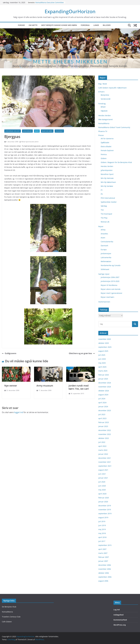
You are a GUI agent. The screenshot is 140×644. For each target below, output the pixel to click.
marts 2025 (103, 371)
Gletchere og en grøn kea (82, 353)
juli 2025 (102, 355)
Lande (96, 25)
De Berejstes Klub (9, 607)
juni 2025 (102, 359)
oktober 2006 (104, 573)
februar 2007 (104, 557)
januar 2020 (103, 502)
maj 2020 (102, 490)
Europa (104, 250)
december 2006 (105, 565)
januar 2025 (103, 379)
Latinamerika (106, 257)
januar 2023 (103, 426)
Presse (101, 135)
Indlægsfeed (119, 615)
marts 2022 (103, 450)
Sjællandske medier (109, 202)
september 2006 (105, 577)
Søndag (104, 206)
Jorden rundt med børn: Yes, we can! (79, 387)
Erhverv (101, 92)
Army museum (45, 386)
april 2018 (102, 537)
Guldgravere (9, 353)
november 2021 (105, 462)
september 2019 (105, 514)
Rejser (37, 131)
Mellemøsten (106, 261)
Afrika (103, 230)
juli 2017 (102, 541)
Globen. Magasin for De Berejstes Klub (116, 162)
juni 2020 (102, 486)
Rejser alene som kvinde (111, 289)
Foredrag (85, 25)
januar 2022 (103, 454)
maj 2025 (102, 363)
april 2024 (102, 403)
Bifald (103, 107)
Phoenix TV (103, 131)
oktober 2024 (104, 391)
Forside (21, 25)
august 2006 (103, 581)
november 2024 (105, 387)
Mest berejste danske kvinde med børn (59, 25)
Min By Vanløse (107, 186)
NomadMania (104, 123)
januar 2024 (103, 406)
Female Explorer (107, 150)
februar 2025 (104, 375)
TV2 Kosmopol (106, 214)
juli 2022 (102, 442)
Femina (104, 154)
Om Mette (33, 25)
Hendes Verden (105, 115)
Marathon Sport (107, 174)
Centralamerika (107, 242)
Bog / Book (103, 84)
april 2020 (102, 494)
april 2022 (102, 446)
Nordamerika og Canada (111, 265)
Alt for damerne (107, 139)
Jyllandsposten (107, 170)
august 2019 (103, 517)
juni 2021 (102, 474)
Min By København (108, 182)
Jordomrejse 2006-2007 (13, 131)
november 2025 (105, 339)
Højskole (104, 111)
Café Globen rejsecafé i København (112, 88)
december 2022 (105, 430)
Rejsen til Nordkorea (109, 285)
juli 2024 (102, 399)
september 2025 (105, 347)
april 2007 (102, 549)
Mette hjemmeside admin (30, 142)
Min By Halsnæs (107, 178)
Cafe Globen (7, 622)
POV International (108, 198)
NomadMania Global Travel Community (114, 127)
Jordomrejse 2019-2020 (110, 281)
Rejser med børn (47, 131)
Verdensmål (106, 99)
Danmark (104, 246)
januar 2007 (103, 561)
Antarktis (104, 234)
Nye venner (11, 386)
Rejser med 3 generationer (112, 293)
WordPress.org (120, 625)
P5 (102, 194)
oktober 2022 (104, 438)
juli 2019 (102, 521)
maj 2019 (102, 529)
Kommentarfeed (120, 620)
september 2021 (105, 466)
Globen (104, 158)
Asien (103, 238)
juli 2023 (102, 414)
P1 (102, 190)
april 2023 (102, 418)
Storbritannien (104, 302)
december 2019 (105, 506)
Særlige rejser (104, 274)
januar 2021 (103, 478)
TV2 (102, 210)
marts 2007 (103, 553)
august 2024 (103, 395)
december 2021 (105, 458)
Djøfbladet (105, 143)
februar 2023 (104, 422)
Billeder (107, 25)
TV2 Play (104, 218)
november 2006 (105, 569)
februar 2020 (104, 498)
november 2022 (105, 434)
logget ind (19, 412)
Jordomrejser (27, 131)
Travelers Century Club (11, 617)
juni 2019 (102, 525)
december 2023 (105, 410)
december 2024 (105, 383)
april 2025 (102, 367)
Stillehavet (59, 131)
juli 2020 (102, 482)
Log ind (117, 610)
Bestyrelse (105, 95)
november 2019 (105, 510)
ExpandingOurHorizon (70, 11)
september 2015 (105, 545)
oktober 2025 (104, 343)
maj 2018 (102, 533)
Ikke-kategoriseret (106, 119)
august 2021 (103, 470)
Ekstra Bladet (106, 146)
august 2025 (103, 351)
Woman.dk (105, 222)
